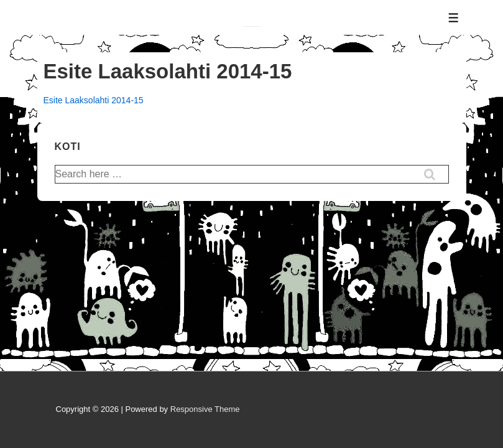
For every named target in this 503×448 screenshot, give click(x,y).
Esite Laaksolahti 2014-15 (94, 100)
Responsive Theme (205, 409)
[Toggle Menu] (454, 18)
